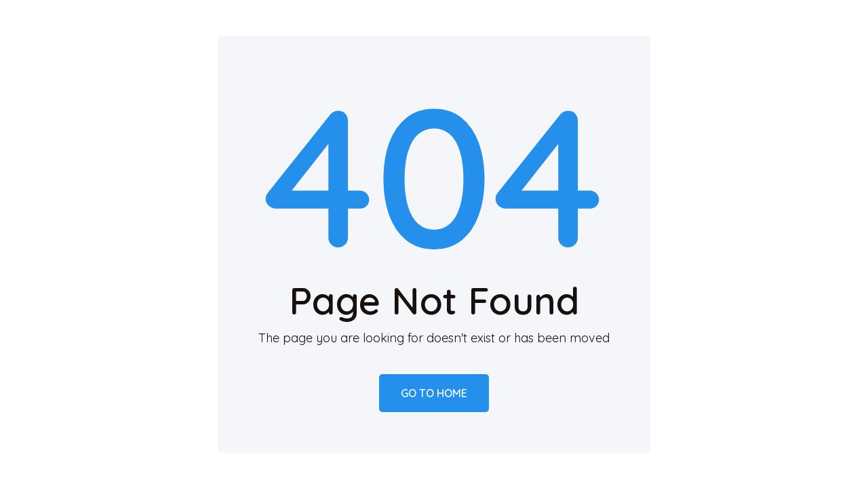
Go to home (434, 393)
